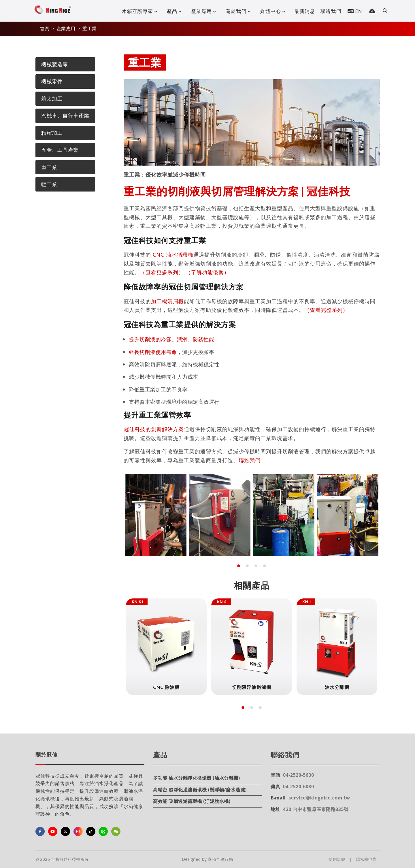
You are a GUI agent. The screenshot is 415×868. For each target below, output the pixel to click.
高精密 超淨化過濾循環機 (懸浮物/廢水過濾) (200, 790)
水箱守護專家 (141, 11)
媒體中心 (274, 11)
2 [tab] (247, 566)
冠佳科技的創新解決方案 (154, 429)
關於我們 (239, 11)
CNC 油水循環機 (173, 254)
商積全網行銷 (220, 859)
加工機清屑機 (167, 301)
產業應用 (205, 11)
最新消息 (305, 11)
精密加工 (52, 133)
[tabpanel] (156, 515)
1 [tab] (239, 566)
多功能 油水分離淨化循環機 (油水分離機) (197, 778)
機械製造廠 (55, 64)
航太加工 (52, 98)
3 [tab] (256, 566)
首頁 (45, 29)
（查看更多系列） (162, 272)
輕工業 (49, 184)
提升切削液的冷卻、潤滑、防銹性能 (171, 339)
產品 (176, 11)
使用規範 (337, 859)
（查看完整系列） (326, 310)
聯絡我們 (331, 11)
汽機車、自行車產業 (65, 115)
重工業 (49, 167)
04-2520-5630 (299, 775)
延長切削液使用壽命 (153, 352)
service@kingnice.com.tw (319, 798)
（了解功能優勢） (207, 272)
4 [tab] (265, 566)
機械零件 (52, 81)
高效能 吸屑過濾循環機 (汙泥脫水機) (192, 801)
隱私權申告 (366, 859)
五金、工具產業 (60, 150)
